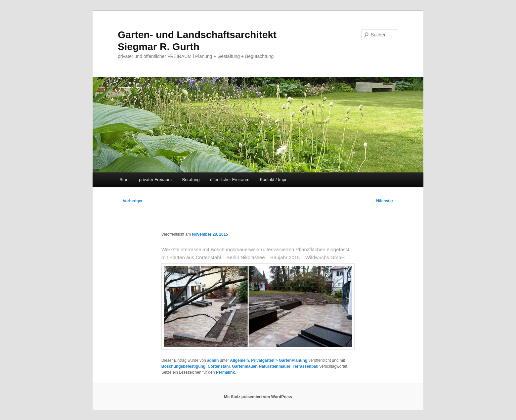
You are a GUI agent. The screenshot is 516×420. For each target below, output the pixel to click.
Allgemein (239, 360)
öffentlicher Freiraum (230, 180)
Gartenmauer (244, 366)
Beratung (191, 180)
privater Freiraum (155, 180)
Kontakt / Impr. (274, 180)
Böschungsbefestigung (183, 366)
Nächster (387, 201)
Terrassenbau (306, 366)
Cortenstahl (219, 366)
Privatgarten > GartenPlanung (279, 360)
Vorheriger (130, 201)
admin (213, 360)
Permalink (225, 372)
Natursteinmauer (275, 366)
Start (124, 180)
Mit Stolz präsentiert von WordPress (258, 397)
